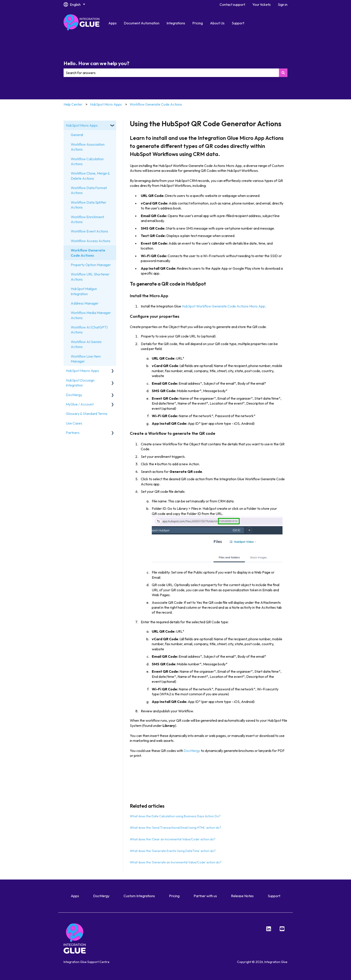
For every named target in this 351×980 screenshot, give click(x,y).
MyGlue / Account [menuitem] (80, 404)
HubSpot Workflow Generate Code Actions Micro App (223, 306)
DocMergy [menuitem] (74, 395)
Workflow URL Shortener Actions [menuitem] (90, 277)
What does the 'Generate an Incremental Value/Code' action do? (176, 862)
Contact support (232, 4)
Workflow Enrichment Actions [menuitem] (87, 219)
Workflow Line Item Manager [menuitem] (86, 359)
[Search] (283, 73)
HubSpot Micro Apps (106, 104)
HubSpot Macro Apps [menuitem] (82, 371)
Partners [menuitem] (73, 433)
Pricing (198, 23)
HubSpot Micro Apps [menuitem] (82, 125)
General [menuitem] (77, 135)
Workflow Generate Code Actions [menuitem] (88, 253)
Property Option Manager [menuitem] (91, 265)
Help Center (73, 104)
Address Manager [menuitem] (85, 303)
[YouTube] (282, 929)
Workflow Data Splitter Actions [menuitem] (89, 205)
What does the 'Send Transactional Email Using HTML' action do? (175, 828)
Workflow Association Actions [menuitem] (88, 147)
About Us (217, 23)
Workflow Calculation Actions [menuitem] (87, 161)
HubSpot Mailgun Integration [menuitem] (84, 291)
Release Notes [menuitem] (242, 896)
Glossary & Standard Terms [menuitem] (87, 414)
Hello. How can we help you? (96, 63)
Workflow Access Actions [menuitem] (91, 241)
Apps (112, 23)
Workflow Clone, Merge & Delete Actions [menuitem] (90, 176)
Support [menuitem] (274, 896)
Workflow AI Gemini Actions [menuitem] (86, 344)
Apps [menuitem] (75, 896)
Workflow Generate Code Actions (156, 104)
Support (238, 23)
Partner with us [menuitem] (205, 896)
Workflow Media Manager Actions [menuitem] (91, 315)
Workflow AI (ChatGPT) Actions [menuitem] (89, 330)
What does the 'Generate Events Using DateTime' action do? (173, 851)
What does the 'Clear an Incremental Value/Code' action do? (173, 839)
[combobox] (171, 73)
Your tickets (261, 4)
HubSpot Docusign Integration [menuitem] (80, 383)
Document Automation (142, 23)
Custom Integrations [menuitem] (139, 896)
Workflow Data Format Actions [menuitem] (89, 190)
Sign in (283, 4)
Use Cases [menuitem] (74, 423)
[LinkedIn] (269, 929)
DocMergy (192, 751)
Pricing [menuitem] (174, 896)
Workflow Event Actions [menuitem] (89, 231)
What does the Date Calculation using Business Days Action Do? (175, 816)
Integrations (176, 23)
